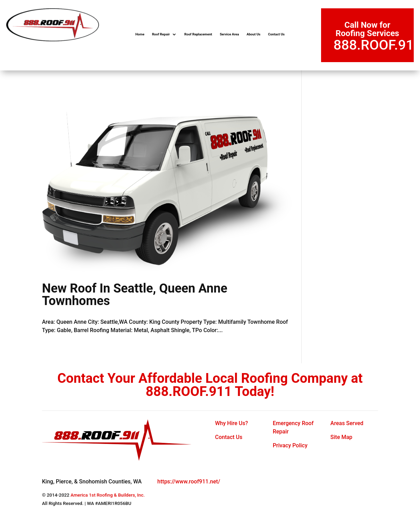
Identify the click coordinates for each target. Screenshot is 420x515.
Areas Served (347, 423)
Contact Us (276, 34)
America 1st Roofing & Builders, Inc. (108, 495)
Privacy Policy (290, 445)
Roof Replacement (198, 34)
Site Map (341, 437)
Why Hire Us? (232, 423)
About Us (253, 34)
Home (140, 34)
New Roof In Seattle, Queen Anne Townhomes (135, 295)
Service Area (229, 34)
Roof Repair (161, 34)
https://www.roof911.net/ (189, 482)
